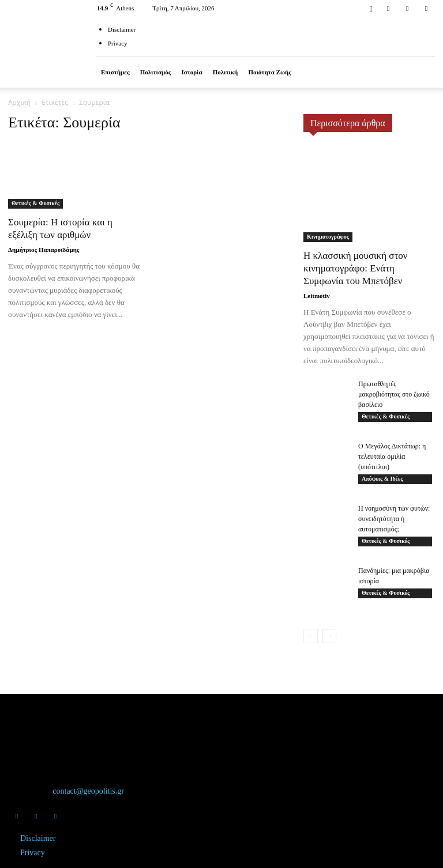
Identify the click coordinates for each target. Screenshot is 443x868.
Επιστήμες (115, 72)
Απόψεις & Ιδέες (382, 479)
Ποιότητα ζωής (270, 72)
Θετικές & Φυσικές (35, 203)
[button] (371, 8)
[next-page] (329, 636)
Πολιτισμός (156, 72)
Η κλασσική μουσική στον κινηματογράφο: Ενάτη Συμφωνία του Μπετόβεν (356, 268)
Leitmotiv (317, 296)
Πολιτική (226, 72)
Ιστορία (192, 72)
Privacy (118, 43)
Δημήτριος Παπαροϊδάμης (44, 250)
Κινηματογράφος (328, 237)
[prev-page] (311, 636)
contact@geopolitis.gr (88, 791)
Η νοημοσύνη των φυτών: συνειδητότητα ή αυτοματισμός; (394, 519)
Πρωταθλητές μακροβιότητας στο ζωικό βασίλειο (394, 394)
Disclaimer (122, 29)
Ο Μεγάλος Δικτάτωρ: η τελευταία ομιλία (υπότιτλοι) (392, 456)
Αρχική (19, 102)
